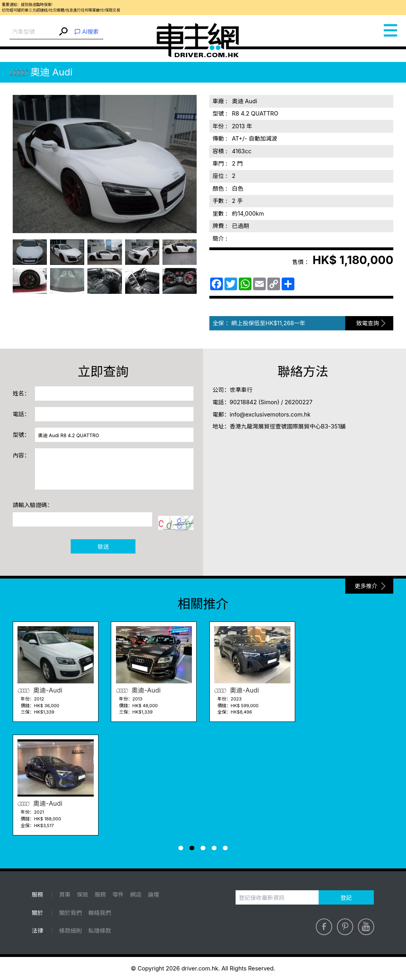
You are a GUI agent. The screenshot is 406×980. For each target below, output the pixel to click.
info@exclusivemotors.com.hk (270, 414)
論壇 (154, 894)
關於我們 (71, 913)
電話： (21, 414)
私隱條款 (100, 931)
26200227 (299, 402)
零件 (118, 894)
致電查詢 (368, 323)
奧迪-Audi (40, 690)
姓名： (21, 393)
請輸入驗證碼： (33, 505)
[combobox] (33, 32)
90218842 (243, 402)
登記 (346, 898)
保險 (83, 894)
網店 (136, 894)
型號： (21, 435)
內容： (21, 455)
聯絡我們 (100, 913)
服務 (100, 894)
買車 (65, 894)
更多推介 (366, 586)
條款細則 (71, 931)
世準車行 (241, 390)
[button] (181, 848)
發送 (103, 547)
